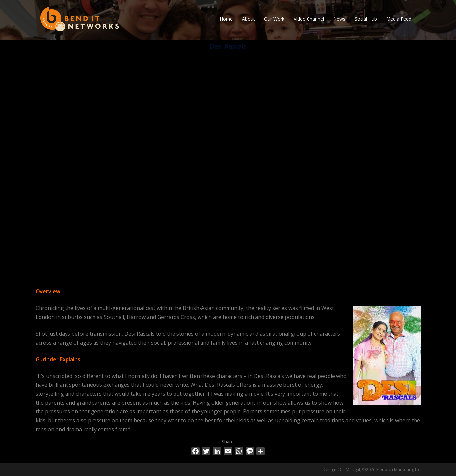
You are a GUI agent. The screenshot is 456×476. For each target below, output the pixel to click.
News (339, 19)
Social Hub (366, 19)
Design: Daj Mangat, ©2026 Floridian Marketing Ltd (372, 469)
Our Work (274, 19)
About (248, 19)
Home (226, 19)
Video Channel (309, 19)
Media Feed (399, 19)
